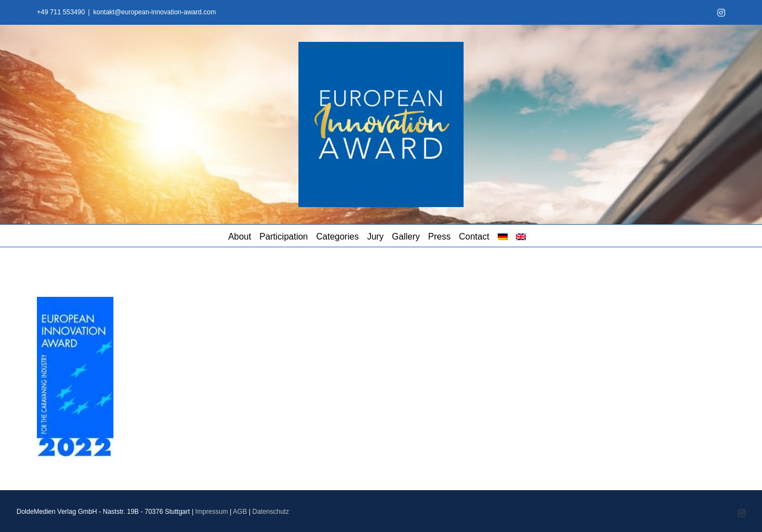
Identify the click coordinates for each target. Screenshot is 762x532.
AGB (240, 512)
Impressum (212, 512)
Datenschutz (271, 512)
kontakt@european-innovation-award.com (154, 12)
